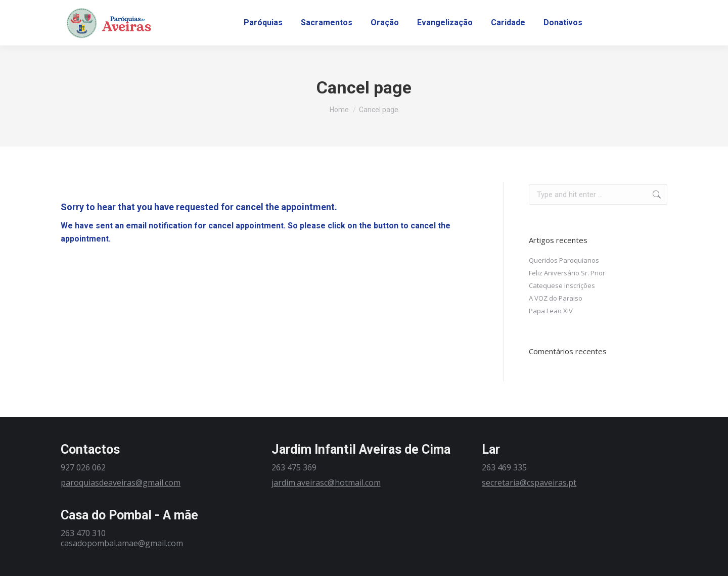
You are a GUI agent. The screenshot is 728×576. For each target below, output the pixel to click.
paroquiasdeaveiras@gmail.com (121, 483)
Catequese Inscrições (562, 285)
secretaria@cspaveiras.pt (529, 483)
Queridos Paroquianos (564, 260)
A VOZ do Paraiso (556, 298)
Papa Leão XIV (551, 311)
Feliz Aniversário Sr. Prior (567, 273)
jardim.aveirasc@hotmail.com (326, 483)
